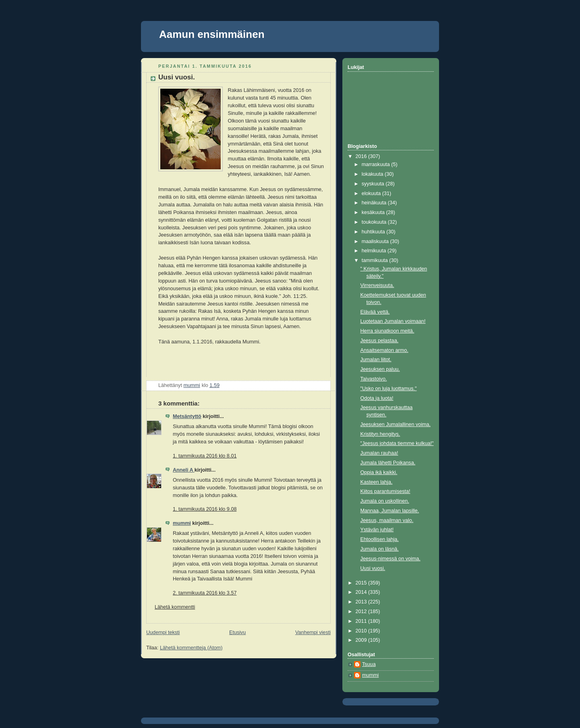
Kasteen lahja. (377, 482)
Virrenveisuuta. (377, 285)
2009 (362, 640)
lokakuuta (373, 174)
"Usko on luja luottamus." (389, 389)
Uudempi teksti (163, 632)
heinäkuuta (375, 203)
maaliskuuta (376, 241)
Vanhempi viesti (313, 632)
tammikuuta (376, 260)
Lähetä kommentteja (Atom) (191, 648)
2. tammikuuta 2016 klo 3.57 (205, 593)
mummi (182, 523)
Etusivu (237, 632)
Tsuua (369, 664)
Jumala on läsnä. (380, 549)
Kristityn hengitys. (380, 434)
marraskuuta (377, 164)
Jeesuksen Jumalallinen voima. (396, 424)
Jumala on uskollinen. (385, 501)
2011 (362, 621)
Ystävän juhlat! (377, 530)
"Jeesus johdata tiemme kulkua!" (397, 443)
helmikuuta (375, 251)
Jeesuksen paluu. (380, 369)
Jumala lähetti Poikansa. (388, 463)
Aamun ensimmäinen (212, 34)
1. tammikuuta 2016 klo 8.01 (205, 456)
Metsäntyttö (187, 416)
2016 (362, 156)
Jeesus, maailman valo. (387, 520)
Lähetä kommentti (175, 607)
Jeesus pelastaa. (380, 341)
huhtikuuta (374, 232)
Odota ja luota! (377, 398)
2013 (362, 602)
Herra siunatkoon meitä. (387, 331)
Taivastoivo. (374, 379)
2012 (362, 612)
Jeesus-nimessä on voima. (390, 559)
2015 (362, 583)
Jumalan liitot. (376, 360)
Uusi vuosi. (373, 568)
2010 (362, 631)
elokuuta (372, 193)
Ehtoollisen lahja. (380, 539)
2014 (362, 592)
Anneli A (184, 470)
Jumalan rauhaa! (379, 453)
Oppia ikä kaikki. (379, 472)
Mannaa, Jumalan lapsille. (390, 511)
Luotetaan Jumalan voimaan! (393, 321)
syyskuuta (374, 184)
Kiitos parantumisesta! (385, 491)
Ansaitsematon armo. (384, 350)
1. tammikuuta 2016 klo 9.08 (205, 509)
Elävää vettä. (375, 312)
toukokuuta (375, 222)
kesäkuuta (374, 212)
